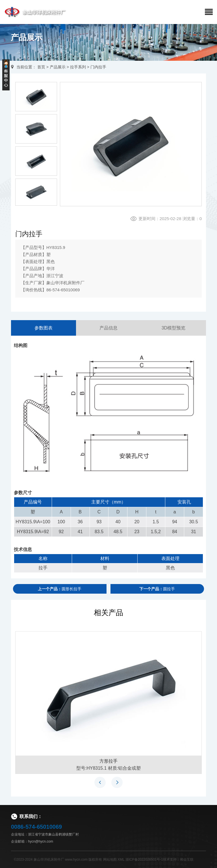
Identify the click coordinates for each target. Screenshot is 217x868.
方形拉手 (108, 761)
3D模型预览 (173, 328)
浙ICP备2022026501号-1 (144, 860)
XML (121, 860)
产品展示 (58, 67)
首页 (41, 67)
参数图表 (44, 328)
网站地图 (110, 860)
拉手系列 (78, 67)
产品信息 (108, 328)
